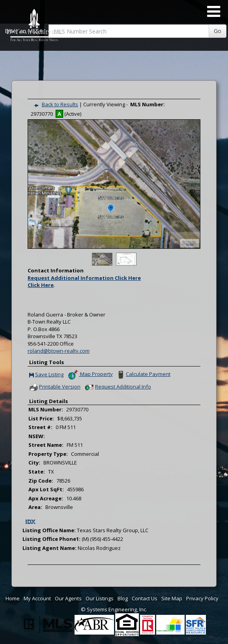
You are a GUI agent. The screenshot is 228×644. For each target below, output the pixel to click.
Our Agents (68, 598)
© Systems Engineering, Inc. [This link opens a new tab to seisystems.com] (114, 609)
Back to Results (54, 104)
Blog (123, 598)
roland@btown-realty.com (59, 351)
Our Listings (100, 598)
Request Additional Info (117, 387)
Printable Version (54, 387)
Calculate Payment (143, 375)
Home (13, 598)
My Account (37, 598)
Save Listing (46, 375)
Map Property (90, 375)
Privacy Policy (202, 598)
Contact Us (145, 598)
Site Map (172, 598)
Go (218, 31)
